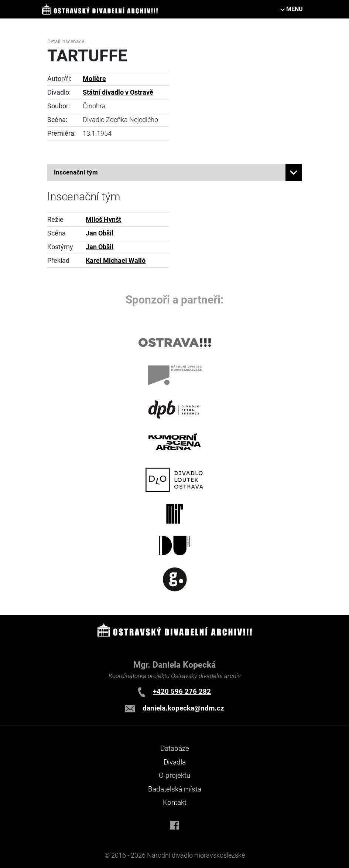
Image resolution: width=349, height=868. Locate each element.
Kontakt (175, 802)
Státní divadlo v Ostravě (118, 92)
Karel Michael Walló (116, 261)
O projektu (174, 775)
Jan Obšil (100, 233)
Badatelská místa (175, 789)
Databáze (175, 748)
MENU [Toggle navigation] (295, 9)
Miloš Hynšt (103, 220)
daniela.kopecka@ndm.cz (183, 708)
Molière (94, 79)
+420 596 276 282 (182, 691)
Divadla (175, 762)
